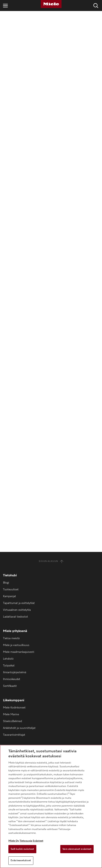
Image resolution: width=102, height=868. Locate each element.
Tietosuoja (26, 841)
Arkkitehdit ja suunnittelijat (19, 728)
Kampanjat (9, 596)
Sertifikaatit (10, 686)
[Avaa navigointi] (5, 6)
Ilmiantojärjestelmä (15, 672)
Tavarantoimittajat (14, 735)
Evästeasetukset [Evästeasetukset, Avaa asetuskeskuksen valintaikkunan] (21, 860)
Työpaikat (9, 666)
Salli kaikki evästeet (22, 849)
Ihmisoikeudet (12, 679)
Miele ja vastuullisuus (16, 645)
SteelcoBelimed (12, 721)
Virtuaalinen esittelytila (17, 610)
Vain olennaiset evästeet (77, 849)
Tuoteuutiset (11, 590)
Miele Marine (11, 714)
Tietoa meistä (11, 638)
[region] (51, 806)
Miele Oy (14, 841)
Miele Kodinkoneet (14, 708)
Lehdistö (8, 659)
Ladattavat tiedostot (15, 617)
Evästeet (38, 841)
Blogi (6, 583)
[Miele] (51, 4)
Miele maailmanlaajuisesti (19, 652)
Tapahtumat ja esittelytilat (19, 603)
